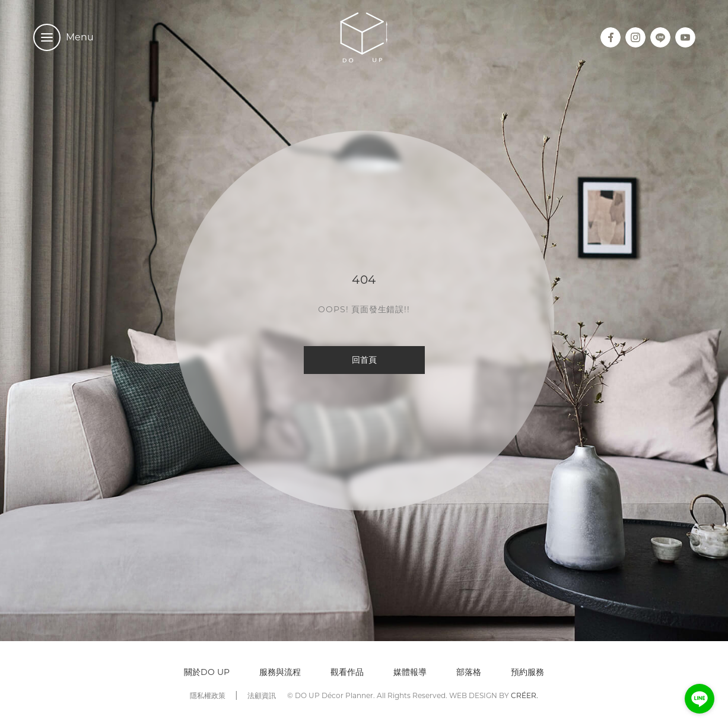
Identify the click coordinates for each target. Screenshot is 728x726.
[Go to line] (700, 699)
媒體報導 (410, 672)
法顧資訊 (262, 695)
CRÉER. (524, 695)
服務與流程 (280, 672)
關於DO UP (207, 672)
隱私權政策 (208, 695)
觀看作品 (347, 672)
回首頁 (364, 360)
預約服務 (527, 672)
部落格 (469, 672)
